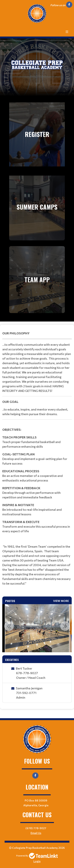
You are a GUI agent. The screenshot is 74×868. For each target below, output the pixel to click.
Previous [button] (9, 626)
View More (61, 601)
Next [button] (65, 626)
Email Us (36, 833)
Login (37, 861)
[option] (37, 628)
